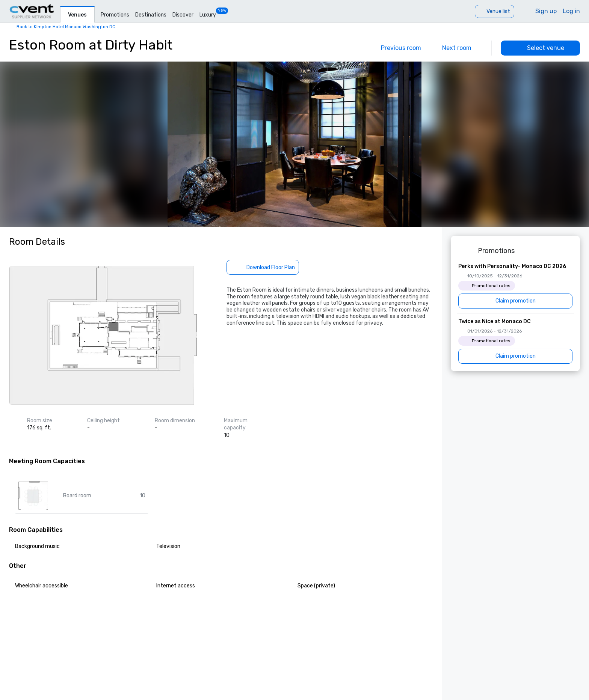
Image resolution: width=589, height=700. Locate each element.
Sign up (546, 11)
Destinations (151, 15)
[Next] (462, 48)
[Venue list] (495, 11)
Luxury (208, 15)
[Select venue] (540, 48)
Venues (77, 15)
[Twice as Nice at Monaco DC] (515, 341)
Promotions (115, 15)
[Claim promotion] (515, 301)
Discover (183, 15)
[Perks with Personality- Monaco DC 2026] (515, 286)
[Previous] (396, 48)
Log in (571, 11)
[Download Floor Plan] (263, 267)
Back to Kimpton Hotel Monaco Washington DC (66, 27)
